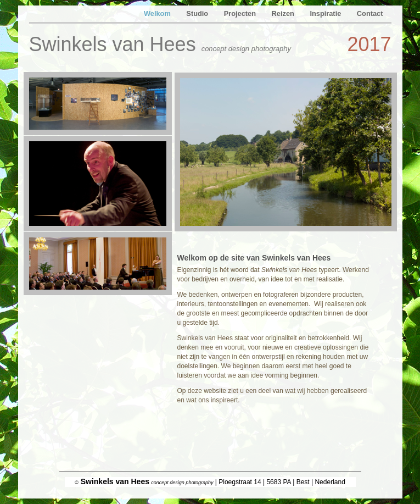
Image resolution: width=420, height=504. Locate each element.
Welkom (158, 13)
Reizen (284, 13)
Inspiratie (326, 13)
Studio (198, 13)
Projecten (241, 13)
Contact (370, 13)
